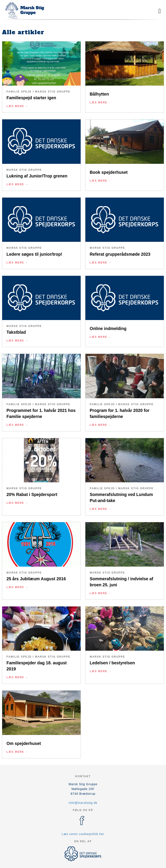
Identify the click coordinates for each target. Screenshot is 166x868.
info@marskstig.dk (83, 803)
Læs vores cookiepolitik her (83, 834)
